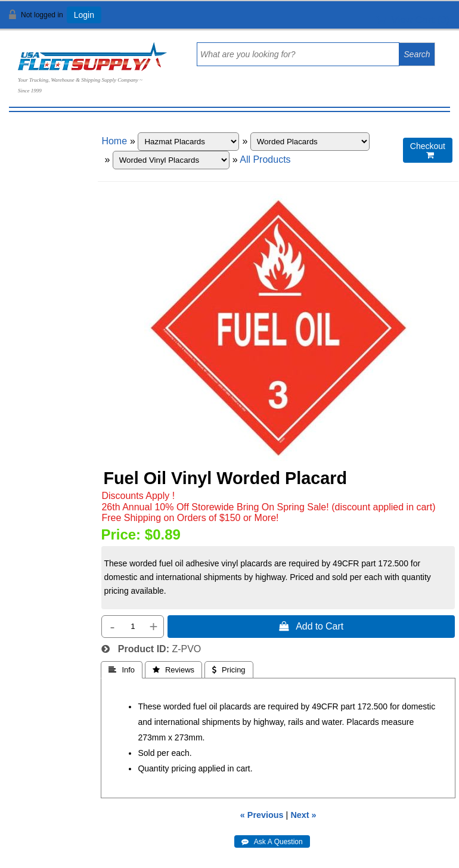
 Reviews (173, 670)
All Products (265, 159)
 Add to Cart (311, 626)
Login (84, 15)
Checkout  (428, 151)
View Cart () (413, 20)
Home (114, 141)
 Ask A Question (272, 842)
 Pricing (229, 670)
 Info (122, 670)
